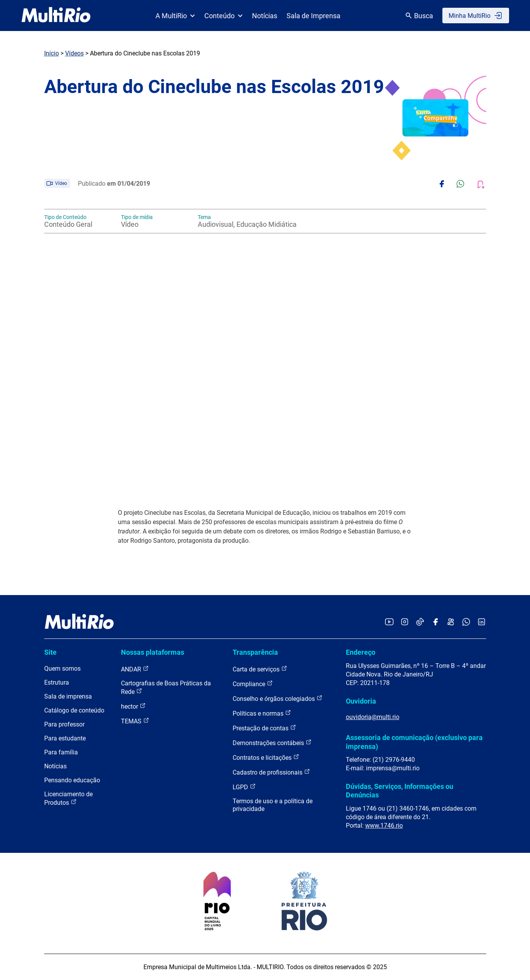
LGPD (244, 787)
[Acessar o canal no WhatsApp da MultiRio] (466, 622)
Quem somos (62, 669)
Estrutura (57, 682)
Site (50, 652)
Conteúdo (224, 16)
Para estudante (65, 738)
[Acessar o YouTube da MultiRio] (389, 622)
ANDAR (135, 669)
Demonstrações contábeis (272, 743)
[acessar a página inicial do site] (56, 16)
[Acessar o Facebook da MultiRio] (435, 622)
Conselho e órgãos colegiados (278, 698)
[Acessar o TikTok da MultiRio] (420, 622)
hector (133, 706)
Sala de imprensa (68, 696)
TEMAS (135, 721)
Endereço (361, 652)
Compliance (253, 684)
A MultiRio (175, 16)
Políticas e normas (262, 713)
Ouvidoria (361, 701)
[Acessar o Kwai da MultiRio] (451, 622)
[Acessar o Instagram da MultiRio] (405, 622)
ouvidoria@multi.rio (373, 717)
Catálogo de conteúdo (74, 710)
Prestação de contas (264, 728)
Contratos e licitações (266, 757)
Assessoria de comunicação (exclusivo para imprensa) (414, 742)
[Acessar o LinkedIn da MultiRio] (482, 622)
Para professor (64, 724)
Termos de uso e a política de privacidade (273, 805)
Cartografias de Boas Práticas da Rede (166, 688)
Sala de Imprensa (313, 16)
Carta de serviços (260, 669)
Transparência (255, 652)
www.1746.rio (384, 826)
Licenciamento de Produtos (68, 798)
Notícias (265, 16)
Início (52, 53)
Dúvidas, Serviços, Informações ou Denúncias (400, 791)
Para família (61, 752)
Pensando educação (72, 780)
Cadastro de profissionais (271, 772)
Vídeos (74, 53)
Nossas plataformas (153, 652)
